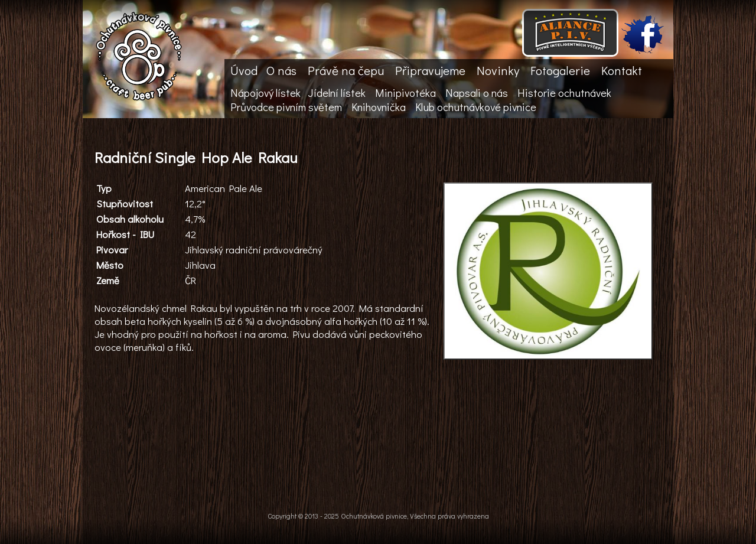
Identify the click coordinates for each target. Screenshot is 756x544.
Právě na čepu (346, 70)
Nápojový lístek (265, 93)
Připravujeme (430, 70)
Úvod (244, 70)
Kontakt (622, 70)
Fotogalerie (560, 70)
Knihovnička (379, 107)
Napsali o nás (477, 93)
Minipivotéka (405, 93)
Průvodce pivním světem (286, 107)
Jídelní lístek (337, 93)
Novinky (498, 70)
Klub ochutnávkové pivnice (476, 107)
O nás (281, 70)
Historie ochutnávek (564, 93)
